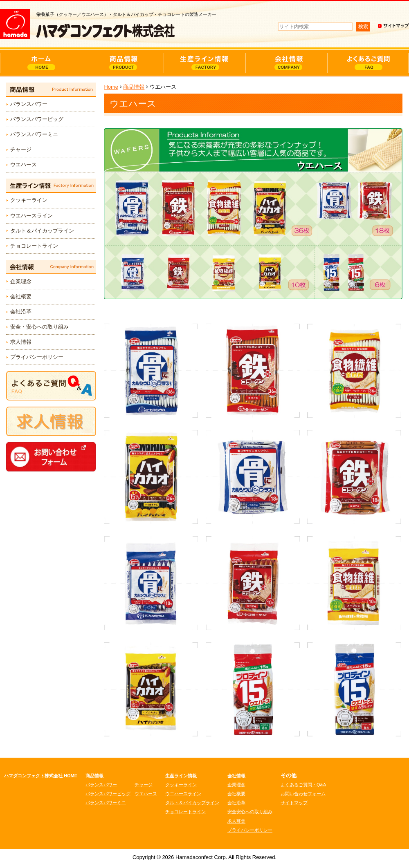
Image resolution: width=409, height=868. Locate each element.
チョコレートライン (34, 246)
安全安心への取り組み (250, 812)
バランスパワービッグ (37, 119)
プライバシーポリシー (37, 357)
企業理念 (21, 281)
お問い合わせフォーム (303, 794)
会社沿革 (21, 312)
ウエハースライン (31, 216)
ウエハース (24, 164)
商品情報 (134, 87)
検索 (363, 27)
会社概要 (21, 296)
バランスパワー (29, 104)
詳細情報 (151, 371)
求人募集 (236, 821)
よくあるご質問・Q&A (303, 785)
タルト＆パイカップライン (42, 231)
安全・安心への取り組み (39, 327)
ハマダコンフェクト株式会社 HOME (41, 776)
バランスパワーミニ (34, 134)
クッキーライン (29, 200)
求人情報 (21, 342)
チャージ (21, 149)
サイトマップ (294, 803)
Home (111, 87)
